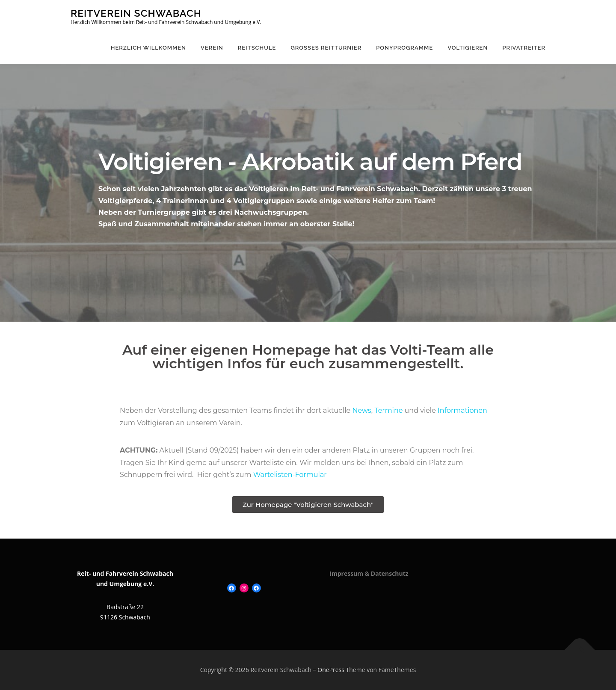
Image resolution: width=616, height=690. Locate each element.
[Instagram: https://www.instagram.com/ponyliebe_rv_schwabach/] (244, 588)
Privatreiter (524, 48)
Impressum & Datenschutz (369, 573)
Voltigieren (468, 48)
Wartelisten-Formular (290, 475)
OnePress (331, 670)
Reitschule (257, 48)
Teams (261, 410)
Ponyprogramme (404, 48)
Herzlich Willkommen (148, 48)
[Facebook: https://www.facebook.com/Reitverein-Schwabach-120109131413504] (232, 588)
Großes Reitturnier (326, 48)
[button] (308, 505)
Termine (388, 410)
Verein (212, 48)
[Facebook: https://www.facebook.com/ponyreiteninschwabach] (256, 588)
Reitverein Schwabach (136, 13)
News (361, 410)
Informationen (462, 410)
